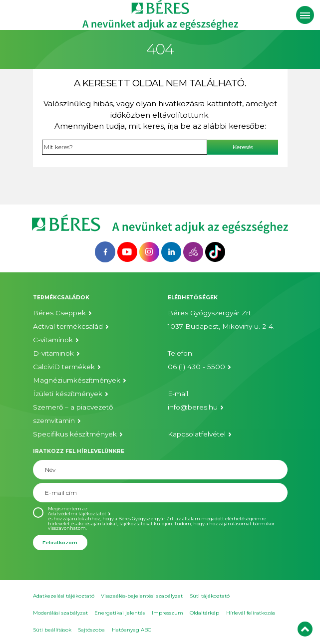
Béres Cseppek (59, 313)
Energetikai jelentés (120, 613)
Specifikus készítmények (75, 434)
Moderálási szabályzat (60, 613)
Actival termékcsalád (68, 326)
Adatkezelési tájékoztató (64, 596)
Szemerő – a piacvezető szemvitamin (73, 414)
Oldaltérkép (204, 613)
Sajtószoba (91, 630)
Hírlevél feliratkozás (251, 613)
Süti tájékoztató (210, 596)
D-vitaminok (53, 353)
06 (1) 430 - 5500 (196, 367)
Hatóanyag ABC (132, 630)
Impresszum (167, 613)
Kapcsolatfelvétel (197, 434)
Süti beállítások (52, 630)
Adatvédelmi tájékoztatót (77, 514)
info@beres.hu (193, 407)
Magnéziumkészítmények (77, 380)
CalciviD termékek (64, 367)
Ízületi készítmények (68, 394)
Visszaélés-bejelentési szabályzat (142, 596)
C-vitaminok (53, 340)
